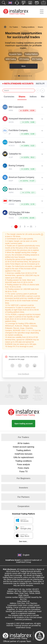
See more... (23, 541)
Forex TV (24, 472)
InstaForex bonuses (23, 454)
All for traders (23, 443)
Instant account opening (24, 447)
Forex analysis (23, 464)
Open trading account (23, 424)
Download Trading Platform (23, 514)
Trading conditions (28, 27)
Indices (33, 97)
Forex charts (23, 468)
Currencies (9, 97)
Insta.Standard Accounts (19, 84)
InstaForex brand (13, 560)
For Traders (14, 27)
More (24, 66)
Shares (22, 97)
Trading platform (24, 450)
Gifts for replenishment (23, 457)
